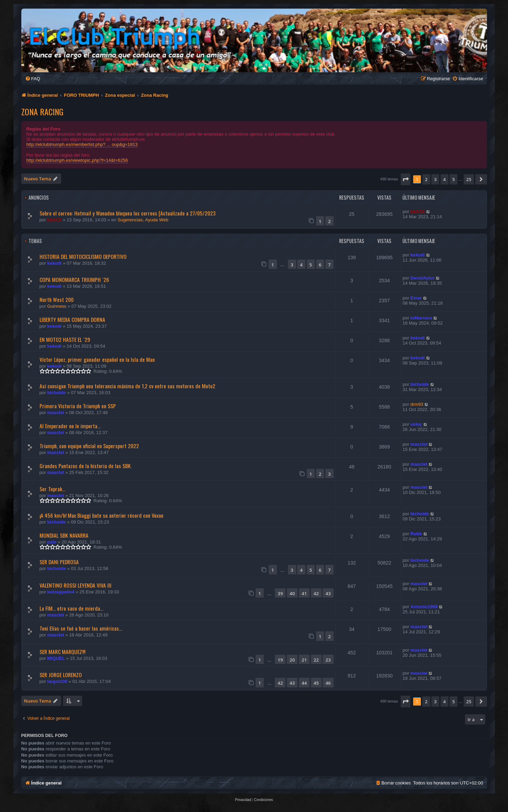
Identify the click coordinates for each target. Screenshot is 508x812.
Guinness (57, 306)
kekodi (54, 263)
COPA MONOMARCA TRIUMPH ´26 (74, 280)
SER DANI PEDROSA (59, 562)
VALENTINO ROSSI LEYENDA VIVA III (75, 585)
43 (328, 593)
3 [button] (435, 179)
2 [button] (426, 179)
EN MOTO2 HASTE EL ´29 (65, 339)
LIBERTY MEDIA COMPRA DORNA (72, 319)
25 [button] (469, 179)
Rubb (416, 534)
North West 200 (57, 299)
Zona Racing (42, 112)
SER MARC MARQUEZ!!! (62, 652)
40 (292, 593)
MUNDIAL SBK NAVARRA (64, 535)
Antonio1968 (424, 607)
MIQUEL (56, 658)
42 (316, 593)
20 (292, 660)
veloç (416, 424)
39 (280, 593)
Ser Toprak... (52, 489)
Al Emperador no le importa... (70, 426)
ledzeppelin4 (61, 592)
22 (316, 660)
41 (304, 593)
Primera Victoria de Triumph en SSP (78, 406)
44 (304, 683)
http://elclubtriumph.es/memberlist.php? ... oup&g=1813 (82, 144)
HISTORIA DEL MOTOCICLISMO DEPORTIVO (83, 256)
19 (280, 660)
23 (328, 660)
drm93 (417, 404)
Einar (416, 298)
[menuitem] (33, 79)
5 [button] (453, 179)
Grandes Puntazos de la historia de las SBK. (86, 466)
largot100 (57, 681)
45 (316, 683)
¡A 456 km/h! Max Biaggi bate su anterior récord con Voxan (101, 515)
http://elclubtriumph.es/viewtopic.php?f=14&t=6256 (77, 160)
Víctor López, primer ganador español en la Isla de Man (97, 359)
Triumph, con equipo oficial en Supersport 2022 (89, 446)
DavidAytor (422, 278)
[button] (406, 179)
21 (304, 660)
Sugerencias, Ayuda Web (143, 220)
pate (52, 542)
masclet (56, 413)
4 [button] (445, 179)
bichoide (56, 393)
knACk (54, 220)
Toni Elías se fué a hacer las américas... (81, 628)
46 (328, 683)
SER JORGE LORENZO (61, 675)
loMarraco (421, 318)
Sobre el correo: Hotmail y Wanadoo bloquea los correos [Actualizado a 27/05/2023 (128, 213)
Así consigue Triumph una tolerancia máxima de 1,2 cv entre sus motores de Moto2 (127, 386)
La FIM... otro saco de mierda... (71, 608)
